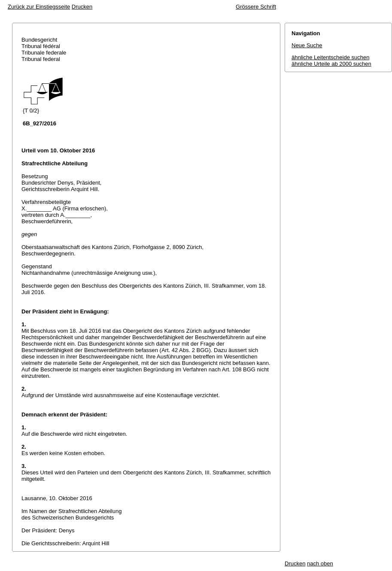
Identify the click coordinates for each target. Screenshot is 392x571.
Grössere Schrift (256, 7)
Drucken (82, 7)
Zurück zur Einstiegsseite (39, 7)
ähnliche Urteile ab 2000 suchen (331, 64)
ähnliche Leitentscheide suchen (330, 57)
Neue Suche (307, 45)
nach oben (320, 563)
